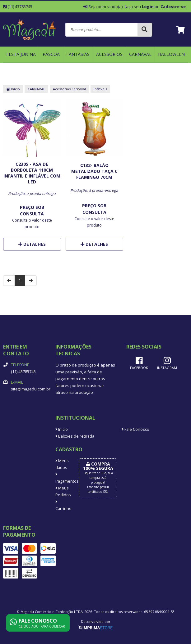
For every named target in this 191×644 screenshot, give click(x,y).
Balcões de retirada (75, 436)
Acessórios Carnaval (69, 89)
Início (13, 89)
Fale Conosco (135, 429)
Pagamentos (63, 478)
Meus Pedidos (63, 491)
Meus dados (62, 464)
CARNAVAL (140, 54)
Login (148, 7)
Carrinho (63, 506)
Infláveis (100, 89)
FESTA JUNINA (21, 54)
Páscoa (51, 54)
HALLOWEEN (171, 54)
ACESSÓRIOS (109, 54)
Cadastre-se (173, 7)
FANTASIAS (78, 54)
